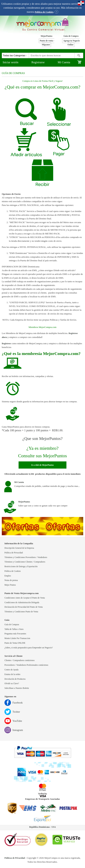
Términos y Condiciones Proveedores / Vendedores (26, 557)
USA (54, 827)
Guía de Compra (71, 36)
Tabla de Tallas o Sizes (14, 629)
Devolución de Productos (15, 679)
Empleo (8, 576)
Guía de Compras (12, 625)
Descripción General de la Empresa (19, 548)
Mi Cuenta (64, 62)
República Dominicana (39, 827)
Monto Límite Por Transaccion (17, 638)
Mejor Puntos (10, 585)
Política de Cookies (44, 12)
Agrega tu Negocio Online (71, 43)
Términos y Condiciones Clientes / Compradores (25, 562)
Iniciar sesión (11, 62)
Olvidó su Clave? (12, 684)
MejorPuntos (47, 36)
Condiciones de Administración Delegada (22, 603)
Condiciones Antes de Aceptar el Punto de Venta (25, 598)
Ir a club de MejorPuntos (42, 465)
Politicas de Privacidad (15, 858)
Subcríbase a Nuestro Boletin (17, 688)
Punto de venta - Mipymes (47, 43)
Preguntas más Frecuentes (15, 634)
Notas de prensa (11, 580)
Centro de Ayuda (11, 670)
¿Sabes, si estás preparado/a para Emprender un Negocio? (29, 648)
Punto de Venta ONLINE (15, 643)
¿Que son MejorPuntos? (43, 438)
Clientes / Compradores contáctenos (19, 660)
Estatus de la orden (12, 674)
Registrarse (38, 62)
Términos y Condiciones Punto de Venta (21, 612)
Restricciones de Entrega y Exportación (21, 567)
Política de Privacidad (14, 553)
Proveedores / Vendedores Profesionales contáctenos (26, 665)
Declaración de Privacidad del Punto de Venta (24, 607)
